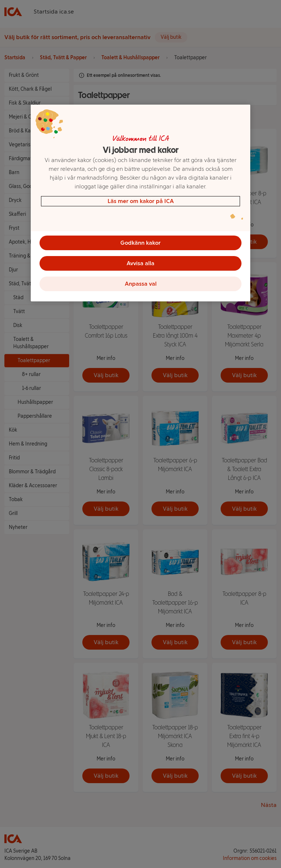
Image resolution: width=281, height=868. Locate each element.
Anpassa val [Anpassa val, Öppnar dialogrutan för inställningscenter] (141, 284)
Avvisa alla (140, 263)
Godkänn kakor (140, 243)
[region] (140, 203)
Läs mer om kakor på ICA (141, 201)
